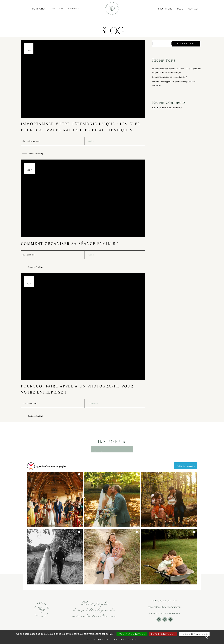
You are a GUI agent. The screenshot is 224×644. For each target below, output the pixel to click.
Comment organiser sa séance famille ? (70, 244)
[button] (55, 501)
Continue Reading (36, 154)
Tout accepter (132, 634)
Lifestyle (55, 8)
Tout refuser (163, 634)
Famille (91, 255)
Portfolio (39, 9)
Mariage (73, 8)
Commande (93, 404)
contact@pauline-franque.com (165, 608)
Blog (180, 9)
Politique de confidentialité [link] (112, 640)
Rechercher (186, 44)
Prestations (165, 9)
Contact (193, 9)
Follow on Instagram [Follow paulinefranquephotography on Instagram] (186, 467)
